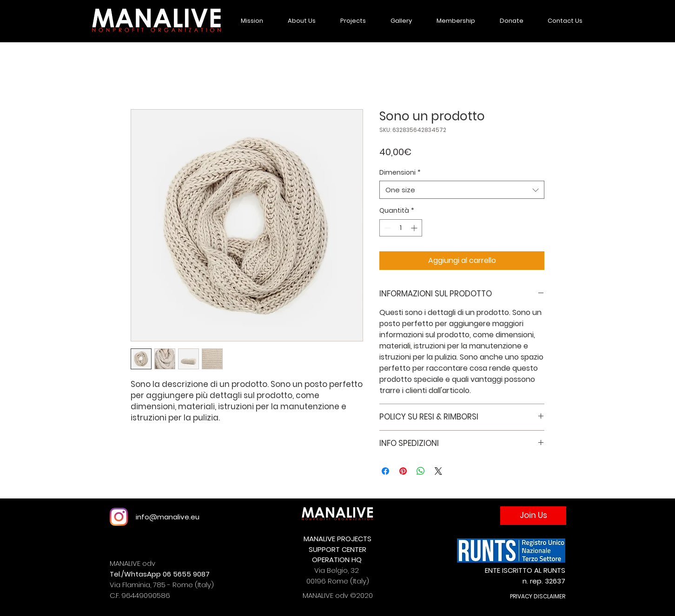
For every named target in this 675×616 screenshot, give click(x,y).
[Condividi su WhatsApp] (421, 471)
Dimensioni (400, 173)
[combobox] (462, 190)
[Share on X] (438, 471)
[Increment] (415, 228)
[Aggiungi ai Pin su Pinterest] (403, 471)
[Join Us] (533, 516)
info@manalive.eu (168, 517)
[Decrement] (387, 228)
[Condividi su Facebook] (385, 471)
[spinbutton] (401, 228)
